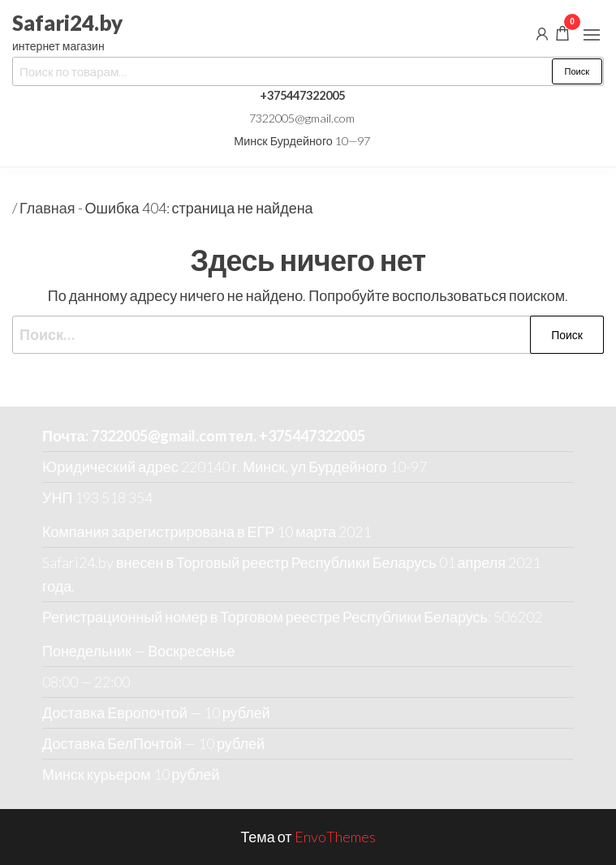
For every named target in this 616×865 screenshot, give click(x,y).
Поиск (577, 71)
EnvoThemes (335, 837)
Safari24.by (67, 23)
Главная (47, 208)
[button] (592, 35)
